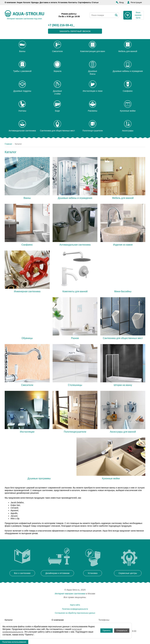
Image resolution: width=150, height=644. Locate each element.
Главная (8, 144)
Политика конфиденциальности (75, 609)
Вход (122, 2)
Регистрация (136, 2)
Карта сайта (75, 605)
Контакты (73, 2)
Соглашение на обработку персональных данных (75, 613)
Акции (19, 2)
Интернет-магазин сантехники (70, 594)
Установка (63, 2)
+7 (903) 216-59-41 (60, 25)
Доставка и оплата (48, 2)
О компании (10, 2)
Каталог (27, 2)
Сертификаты (84, 2)
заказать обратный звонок (75, 31)
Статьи (95, 2)
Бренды (35, 2)
